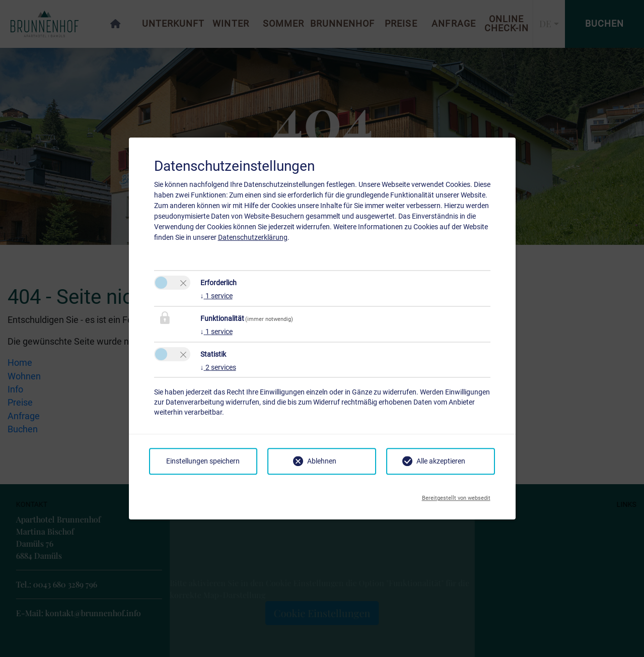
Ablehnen (322, 461)
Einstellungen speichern (203, 461)
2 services (218, 367)
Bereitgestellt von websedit (456, 495)
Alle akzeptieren (441, 461)
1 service (217, 296)
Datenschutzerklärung (253, 237)
